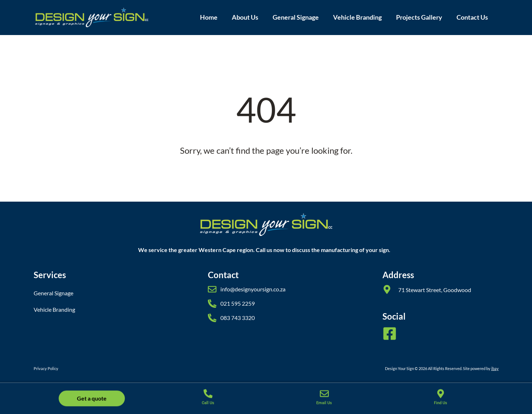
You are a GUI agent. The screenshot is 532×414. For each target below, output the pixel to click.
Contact (223, 275)
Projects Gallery (419, 17)
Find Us (441, 406)
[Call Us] (208, 396)
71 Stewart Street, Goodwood (435, 290)
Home (209, 17)
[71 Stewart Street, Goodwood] (387, 289)
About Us (245, 17)
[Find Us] (441, 396)
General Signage (296, 17)
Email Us (324, 406)
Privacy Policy (46, 368)
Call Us (208, 406)
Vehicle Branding (357, 17)
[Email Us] (324, 396)
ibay (495, 368)
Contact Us (472, 17)
